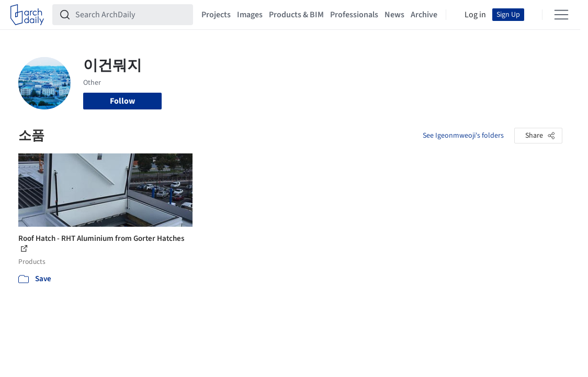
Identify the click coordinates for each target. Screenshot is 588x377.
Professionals (354, 15)
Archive (424, 15)
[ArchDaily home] (27, 15)
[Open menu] (561, 15)
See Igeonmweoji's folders (463, 136)
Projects (216, 15)
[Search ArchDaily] (131, 15)
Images (250, 15)
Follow (122, 101)
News (394, 15)
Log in (475, 15)
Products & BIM (296, 15)
